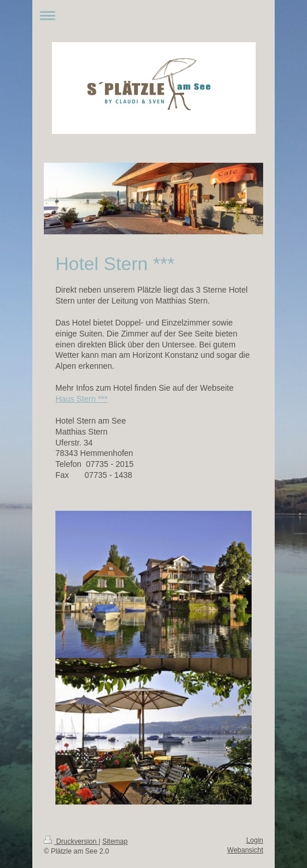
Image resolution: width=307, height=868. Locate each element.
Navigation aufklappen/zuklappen (153, 15)
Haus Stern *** (81, 399)
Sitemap (115, 841)
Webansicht (245, 850)
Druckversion (71, 841)
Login (255, 840)
